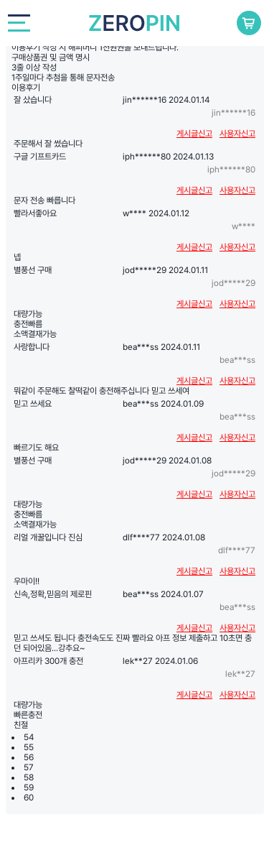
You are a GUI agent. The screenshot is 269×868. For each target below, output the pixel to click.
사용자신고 (237, 134)
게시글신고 (194, 134)
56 (29, 757)
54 (29, 737)
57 (29, 767)
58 (29, 777)
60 (29, 798)
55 (29, 747)
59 (29, 788)
